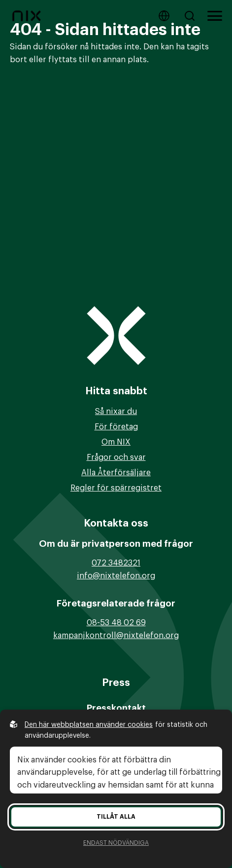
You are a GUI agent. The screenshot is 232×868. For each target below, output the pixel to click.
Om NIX (116, 442)
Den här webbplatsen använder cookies (89, 725)
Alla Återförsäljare (116, 473)
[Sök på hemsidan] (192, 16)
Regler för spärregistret (116, 488)
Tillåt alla (116, 817)
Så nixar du (116, 412)
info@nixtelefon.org (116, 576)
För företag (116, 427)
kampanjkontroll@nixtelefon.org (116, 636)
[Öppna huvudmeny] (215, 16)
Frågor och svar (116, 457)
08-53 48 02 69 (116, 623)
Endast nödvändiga (116, 843)
